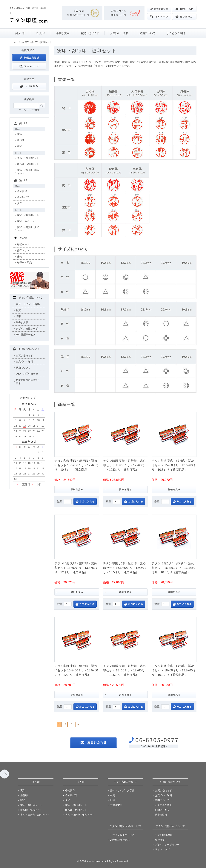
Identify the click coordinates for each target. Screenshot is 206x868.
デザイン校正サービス (28, 329)
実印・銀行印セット (28, 158)
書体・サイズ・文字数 (28, 304)
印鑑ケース (23, 244)
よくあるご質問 (176, 33)
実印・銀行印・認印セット (28, 172)
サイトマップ (162, 849)
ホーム (17, 42)
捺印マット (23, 250)
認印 (20, 146)
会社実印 (22, 191)
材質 (18, 310)
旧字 (18, 316)
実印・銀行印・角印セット (28, 229)
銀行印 (21, 140)
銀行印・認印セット (28, 164)
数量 (60, 501)
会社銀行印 (23, 197)
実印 (20, 134)
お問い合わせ (162, 810)
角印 (20, 203)
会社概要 (160, 840)
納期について (147, 33)
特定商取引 (161, 815)
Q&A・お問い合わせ (27, 374)
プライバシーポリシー (167, 845)
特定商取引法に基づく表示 (28, 382)
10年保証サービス (26, 334)
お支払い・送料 (119, 33)
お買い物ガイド (90, 33)
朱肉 (20, 257)
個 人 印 (20, 33)
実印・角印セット (27, 221)
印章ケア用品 (24, 263)
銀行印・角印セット (76, 810)
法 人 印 (40, 33)
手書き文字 (63, 33)
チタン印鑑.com (164, 835)
